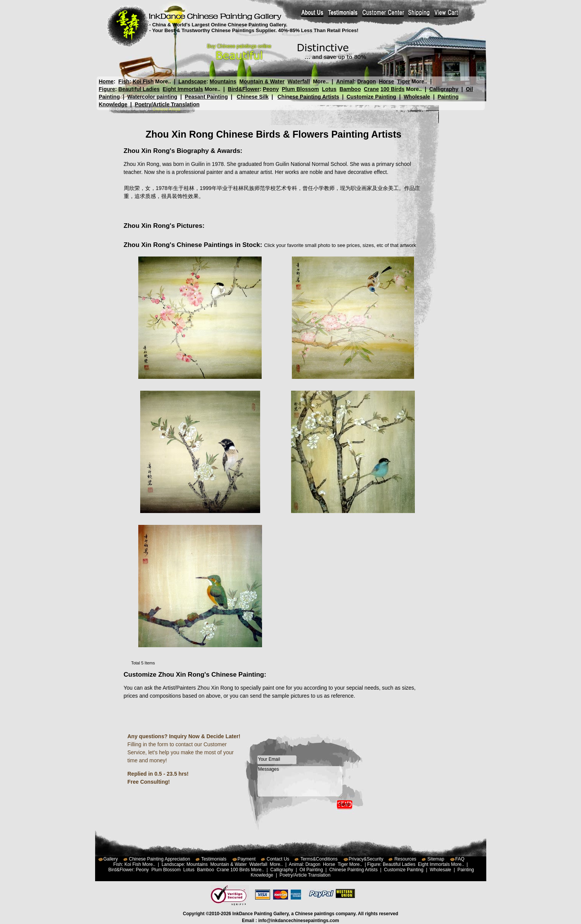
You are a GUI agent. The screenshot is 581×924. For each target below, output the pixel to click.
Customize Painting (371, 97)
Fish (124, 81)
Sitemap (436, 859)
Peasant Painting (206, 97)
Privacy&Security (366, 859)
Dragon (367, 81)
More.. (163, 81)
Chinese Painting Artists (308, 97)
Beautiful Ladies (139, 89)
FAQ (460, 859)
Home (106, 81)
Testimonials (214, 859)
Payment (247, 859)
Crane (371, 89)
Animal (345, 81)
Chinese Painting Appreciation (160, 859)
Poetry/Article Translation (167, 104)
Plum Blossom (300, 89)
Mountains (223, 81)
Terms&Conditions (319, 859)
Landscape (192, 81)
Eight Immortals (183, 89)
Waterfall (299, 81)
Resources (405, 859)
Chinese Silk (253, 97)
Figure (107, 89)
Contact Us (278, 859)
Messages (300, 781)
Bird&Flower (244, 89)
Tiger (403, 81)
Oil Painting (311, 870)
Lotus (329, 89)
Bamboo (350, 89)
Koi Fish (143, 81)
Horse (386, 81)
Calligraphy (444, 89)
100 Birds (392, 89)
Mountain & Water (262, 81)
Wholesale (417, 97)
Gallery (111, 859)
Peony (271, 89)
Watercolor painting (152, 97)
